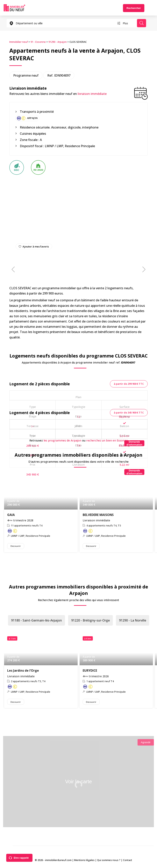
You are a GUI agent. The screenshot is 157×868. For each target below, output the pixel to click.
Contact (128, 860)
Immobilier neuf (19, 42)
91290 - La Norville (133, 620)
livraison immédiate (92, 94)
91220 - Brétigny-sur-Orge (90, 620)
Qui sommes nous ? (109, 860)
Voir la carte (78, 781)
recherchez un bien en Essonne (107, 440)
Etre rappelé (21, 858)
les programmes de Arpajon (62, 440)
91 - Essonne (38, 42)
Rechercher (134, 8)
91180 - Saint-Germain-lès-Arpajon (36, 620)
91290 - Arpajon (58, 42)
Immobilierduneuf (14, 8)
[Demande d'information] (134, 443)
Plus (125, 23)
